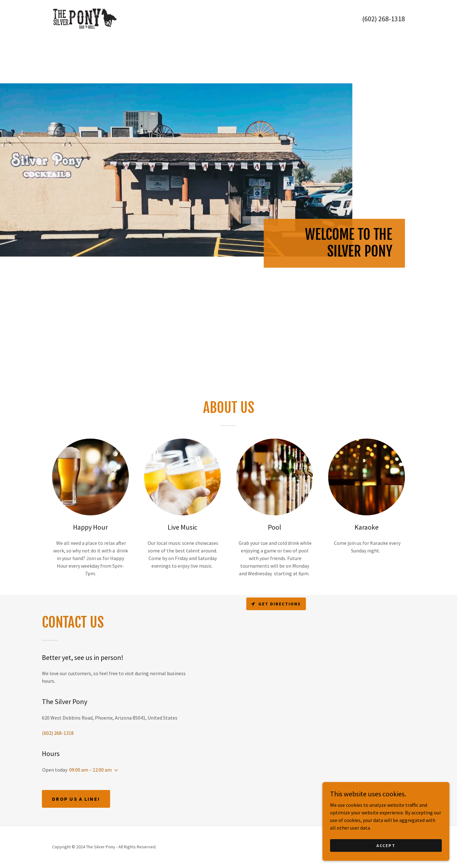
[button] (115, 770)
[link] (85, 18)
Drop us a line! (76, 799)
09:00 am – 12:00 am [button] (90, 770)
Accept (386, 854)
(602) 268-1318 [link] (384, 19)
